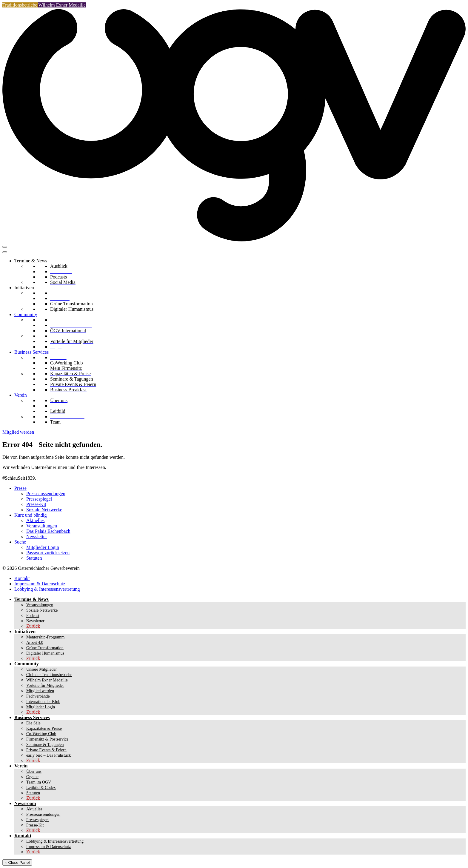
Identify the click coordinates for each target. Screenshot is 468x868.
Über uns (34, 771)
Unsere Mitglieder (41, 669)
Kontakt (22, 578)
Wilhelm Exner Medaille (62, 5)
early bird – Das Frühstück (49, 755)
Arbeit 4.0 (35, 642)
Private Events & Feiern (46, 750)
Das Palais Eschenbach (48, 531)
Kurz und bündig (30, 515)
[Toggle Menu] (5, 252)
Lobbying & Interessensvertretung (47, 589)
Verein (21, 395)
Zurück (33, 626)
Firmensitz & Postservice (47, 739)
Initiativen (24, 288)
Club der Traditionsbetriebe (49, 675)
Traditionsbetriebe (20, 5)
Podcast (33, 616)
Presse (20, 488)
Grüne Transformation (45, 648)
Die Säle (33, 723)
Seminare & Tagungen (45, 745)
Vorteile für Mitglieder (45, 685)
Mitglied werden (18, 432)
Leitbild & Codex (41, 788)
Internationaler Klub (43, 702)
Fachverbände (38, 696)
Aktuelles (35, 520)
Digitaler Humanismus (45, 653)
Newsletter (37, 537)
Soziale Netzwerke (44, 510)
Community (26, 314)
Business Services (31, 352)
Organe (32, 777)
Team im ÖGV (39, 782)
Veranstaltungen (42, 526)
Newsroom (25, 803)
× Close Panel (17, 862)
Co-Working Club (41, 734)
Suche (20, 542)
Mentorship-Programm (45, 637)
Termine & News (31, 261)
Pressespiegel (39, 499)
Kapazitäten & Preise (44, 728)
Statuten (34, 558)
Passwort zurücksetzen (48, 553)
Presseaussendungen (46, 494)
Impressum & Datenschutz (40, 584)
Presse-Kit (36, 504)
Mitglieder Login (43, 547)
